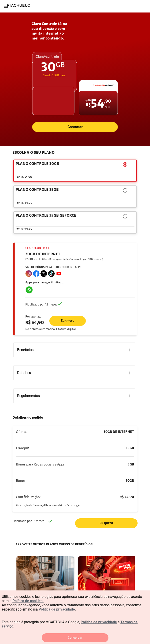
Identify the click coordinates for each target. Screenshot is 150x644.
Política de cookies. (28, 601)
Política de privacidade (57, 609)
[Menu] (6, 6)
